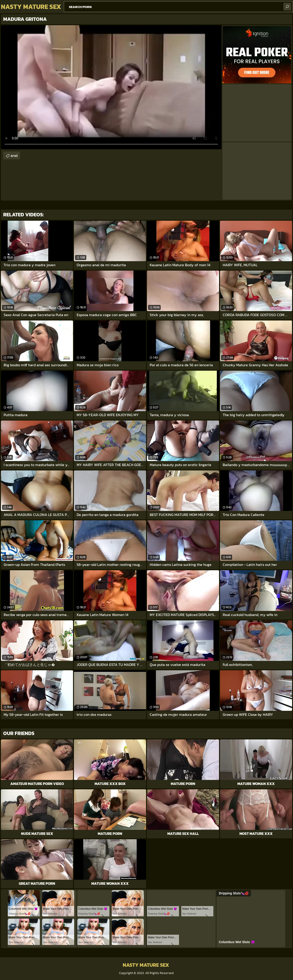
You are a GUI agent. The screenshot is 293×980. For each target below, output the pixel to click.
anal (14, 155)
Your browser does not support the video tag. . (111, 87)
